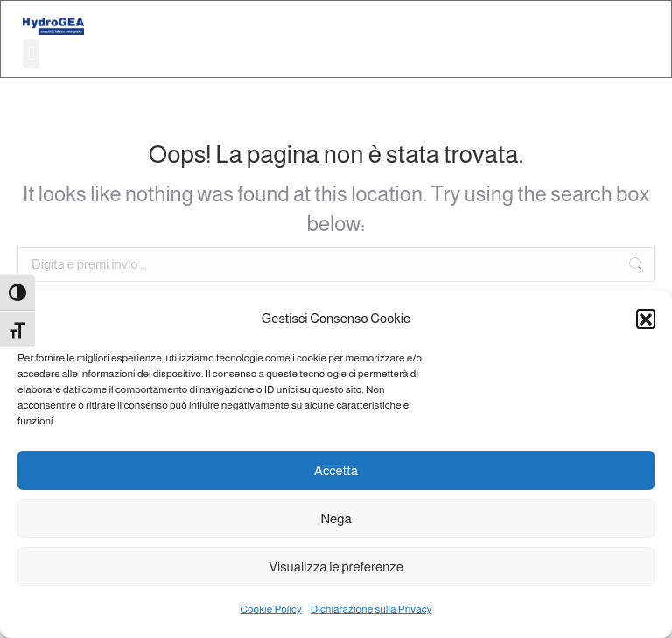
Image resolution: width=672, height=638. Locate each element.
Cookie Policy (271, 609)
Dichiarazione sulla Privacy (371, 609)
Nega (336, 519)
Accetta (336, 470)
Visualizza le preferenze (336, 567)
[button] (646, 319)
